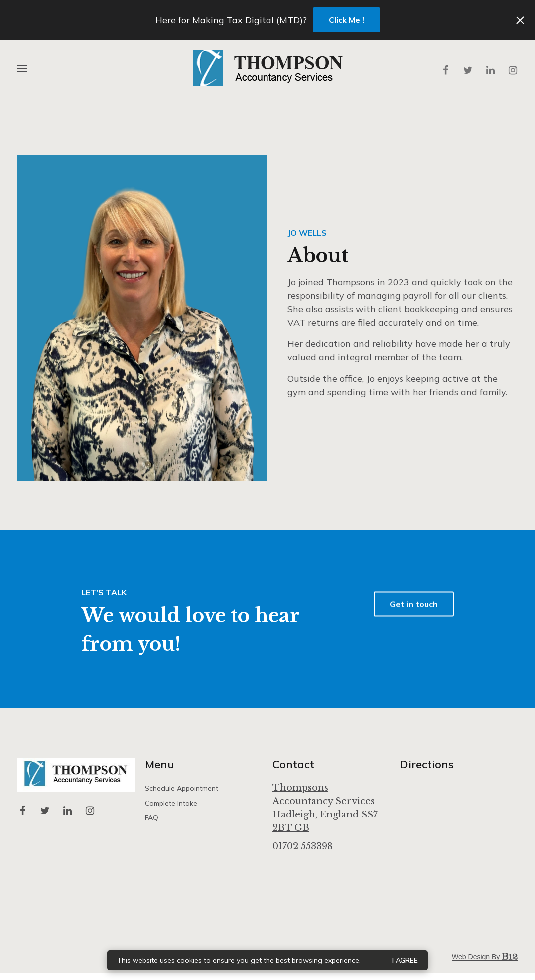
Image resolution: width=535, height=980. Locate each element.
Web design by (485, 957)
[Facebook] (445, 70)
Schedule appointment (182, 788)
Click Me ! (346, 20)
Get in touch (414, 621)
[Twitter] (468, 70)
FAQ (152, 817)
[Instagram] (513, 70)
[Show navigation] (25, 69)
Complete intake (171, 803)
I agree (405, 960)
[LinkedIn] (490, 70)
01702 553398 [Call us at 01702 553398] (303, 846)
